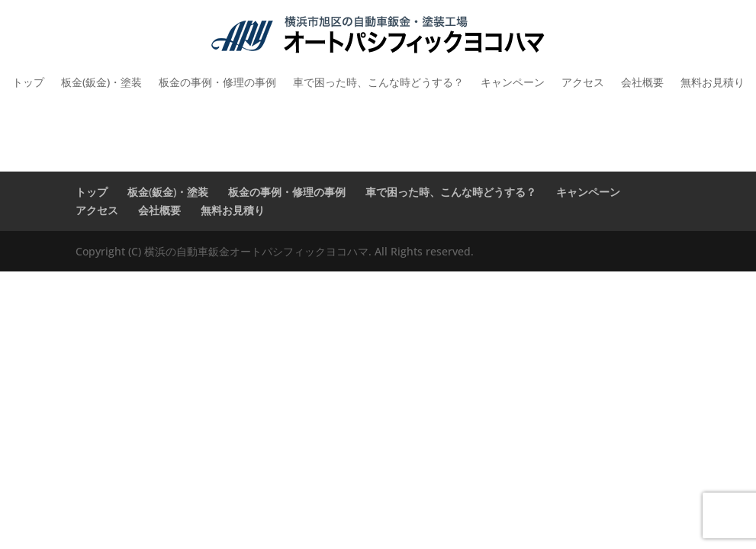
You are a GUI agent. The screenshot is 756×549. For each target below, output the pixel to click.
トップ (28, 82)
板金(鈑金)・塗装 (101, 82)
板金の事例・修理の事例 (217, 82)
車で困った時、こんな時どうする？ (378, 82)
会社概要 (642, 82)
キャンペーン (513, 82)
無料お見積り (713, 82)
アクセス (583, 82)
